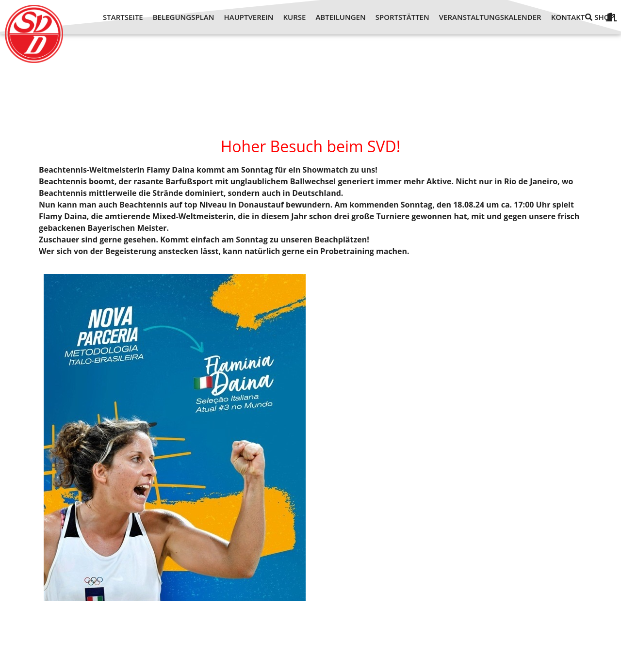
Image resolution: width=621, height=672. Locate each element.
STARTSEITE (123, 17)
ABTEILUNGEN (340, 17)
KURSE (295, 17)
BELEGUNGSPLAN (184, 17)
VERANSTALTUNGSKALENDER (490, 17)
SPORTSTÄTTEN (402, 17)
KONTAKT (568, 17)
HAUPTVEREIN (248, 17)
